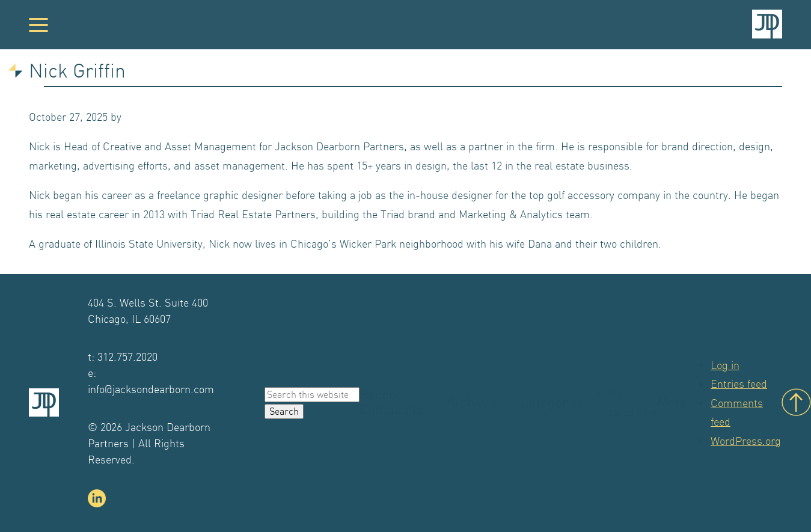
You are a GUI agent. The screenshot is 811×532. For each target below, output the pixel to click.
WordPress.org (746, 441)
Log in (725, 365)
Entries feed (739, 384)
